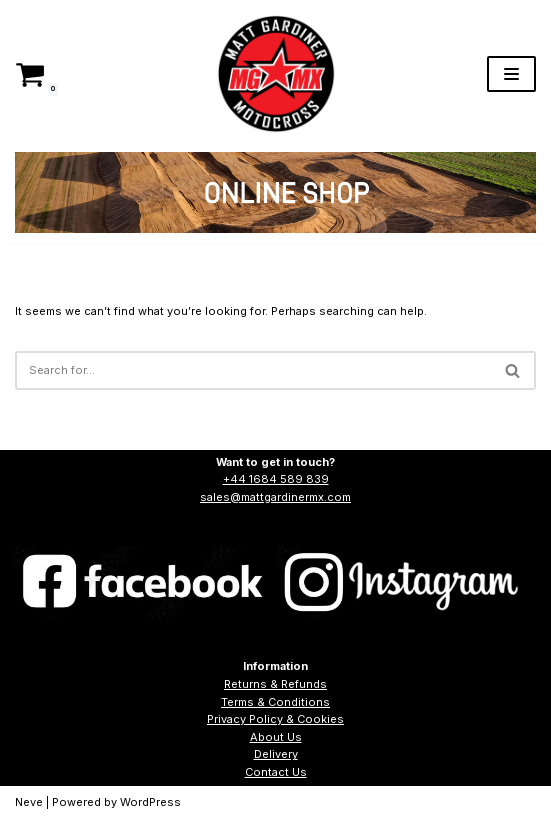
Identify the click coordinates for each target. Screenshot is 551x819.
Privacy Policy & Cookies (275, 719)
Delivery (276, 754)
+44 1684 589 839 (276, 479)
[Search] (253, 370)
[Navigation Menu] (511, 74)
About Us (276, 737)
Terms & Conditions (275, 702)
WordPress (150, 802)
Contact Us (276, 772)
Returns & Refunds (275, 684)
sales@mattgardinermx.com (275, 497)
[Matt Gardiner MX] (276, 74)
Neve (29, 802)
